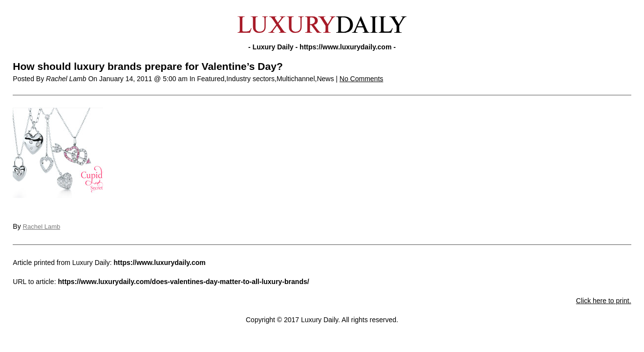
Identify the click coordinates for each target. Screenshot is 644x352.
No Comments (361, 79)
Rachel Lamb (42, 227)
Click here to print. (604, 301)
